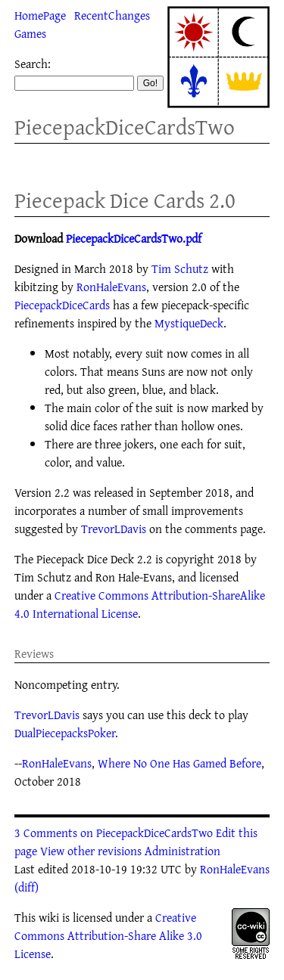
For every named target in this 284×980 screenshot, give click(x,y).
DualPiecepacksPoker (65, 733)
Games (30, 33)
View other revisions (91, 851)
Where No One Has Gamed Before (179, 763)
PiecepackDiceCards (62, 305)
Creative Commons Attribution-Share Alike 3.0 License (108, 935)
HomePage (40, 15)
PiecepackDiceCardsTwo (125, 127)
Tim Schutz (180, 268)
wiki (49, 917)
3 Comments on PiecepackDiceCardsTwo (114, 833)
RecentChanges (112, 15)
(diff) (27, 887)
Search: (33, 64)
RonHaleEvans (111, 287)
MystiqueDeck (189, 323)
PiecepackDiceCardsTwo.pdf (134, 238)
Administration (183, 851)
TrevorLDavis (114, 529)
